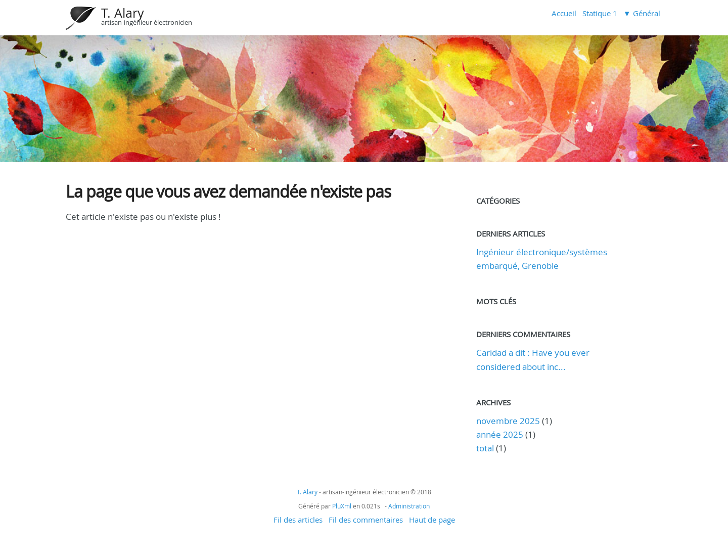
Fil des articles (298, 520)
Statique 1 (600, 13)
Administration (409, 506)
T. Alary (123, 13)
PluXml (342, 506)
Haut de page (432, 520)
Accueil (564, 13)
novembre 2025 (508, 421)
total (486, 448)
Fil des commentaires (366, 520)
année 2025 (500, 434)
